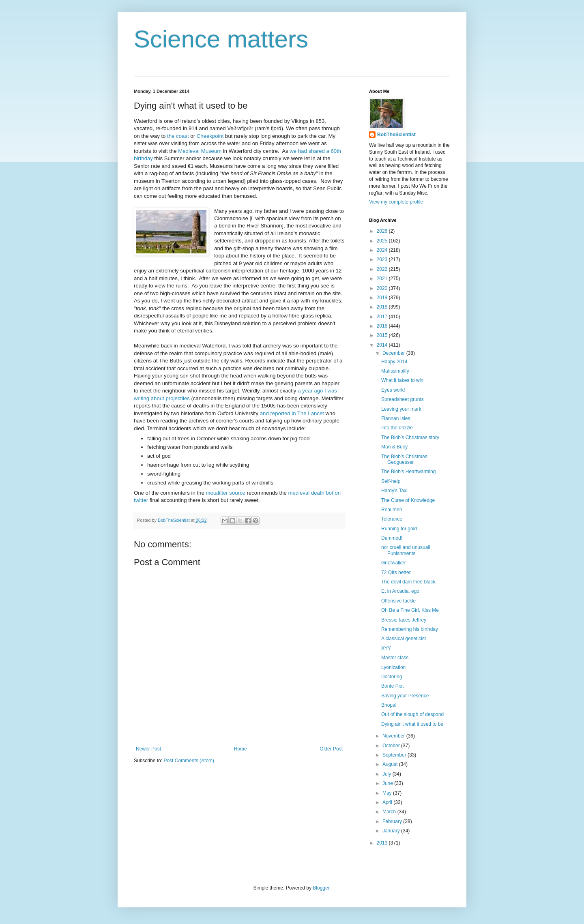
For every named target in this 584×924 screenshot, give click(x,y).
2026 (383, 231)
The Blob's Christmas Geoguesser (404, 459)
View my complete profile (396, 202)
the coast (178, 136)
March (390, 812)
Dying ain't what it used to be (412, 724)
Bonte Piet (392, 686)
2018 (383, 307)
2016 (383, 326)
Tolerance (392, 519)
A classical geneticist (404, 639)
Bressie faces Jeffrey (404, 620)
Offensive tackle (398, 601)
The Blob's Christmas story (410, 437)
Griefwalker (394, 563)
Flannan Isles (396, 418)
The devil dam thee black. (409, 582)
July (388, 774)
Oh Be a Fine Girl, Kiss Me (410, 610)
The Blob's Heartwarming (408, 472)
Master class (395, 658)
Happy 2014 (394, 362)
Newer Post (148, 749)
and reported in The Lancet (292, 413)
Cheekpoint (210, 136)
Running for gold (399, 529)
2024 (383, 250)
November (394, 736)
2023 (383, 259)
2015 (383, 335)
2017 (383, 317)
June (388, 783)
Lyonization (393, 667)
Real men (392, 510)
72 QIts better (396, 572)
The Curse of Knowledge (408, 500)
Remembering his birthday (410, 629)
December (394, 353)
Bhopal (389, 705)
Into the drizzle (397, 428)
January (392, 831)
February (393, 821)
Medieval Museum (200, 151)
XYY (386, 648)
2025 (383, 241)
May (388, 793)
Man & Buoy (394, 447)
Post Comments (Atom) (189, 761)
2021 (383, 279)
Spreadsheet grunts (403, 399)
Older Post (331, 749)
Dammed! (392, 538)
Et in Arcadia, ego (400, 591)
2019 (383, 298)
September (395, 755)
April (388, 802)
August (391, 764)
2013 (383, 843)
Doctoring (392, 677)
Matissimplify (395, 371)
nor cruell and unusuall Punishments (406, 550)
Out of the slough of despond (412, 714)
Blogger (321, 888)
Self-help (391, 481)
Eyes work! (393, 390)
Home (240, 749)
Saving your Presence (405, 696)
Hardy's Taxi (394, 491)
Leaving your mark (401, 409)
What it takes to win (402, 380)
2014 (383, 345)
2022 (383, 269)
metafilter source (225, 493)
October (392, 746)
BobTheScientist (396, 135)
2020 (383, 288)
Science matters (221, 39)
